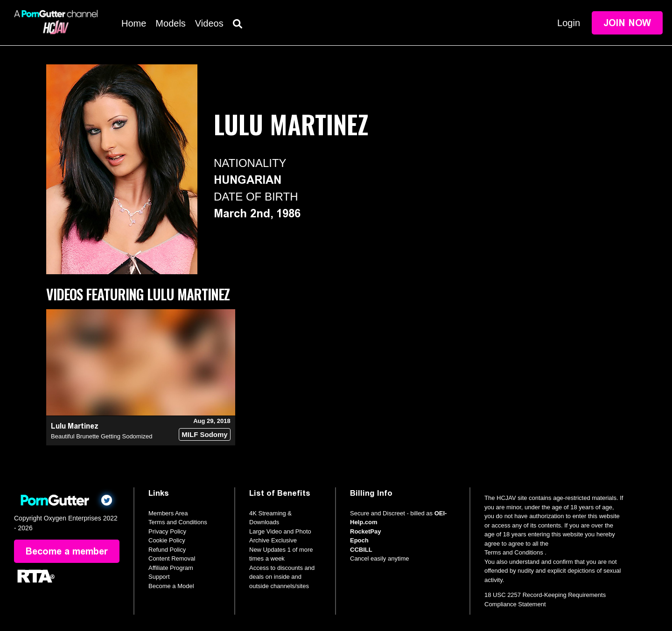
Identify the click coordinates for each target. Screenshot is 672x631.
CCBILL (361, 550)
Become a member (67, 551)
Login (569, 23)
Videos (209, 23)
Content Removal (172, 558)
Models (170, 23)
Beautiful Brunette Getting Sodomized (102, 436)
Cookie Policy (167, 540)
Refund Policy (167, 550)
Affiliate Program (171, 568)
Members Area (168, 513)
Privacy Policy (167, 531)
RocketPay (365, 531)
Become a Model (171, 586)
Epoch (359, 540)
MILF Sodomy (204, 434)
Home (134, 23)
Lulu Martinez (75, 426)
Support (159, 577)
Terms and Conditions (178, 522)
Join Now (627, 23)
